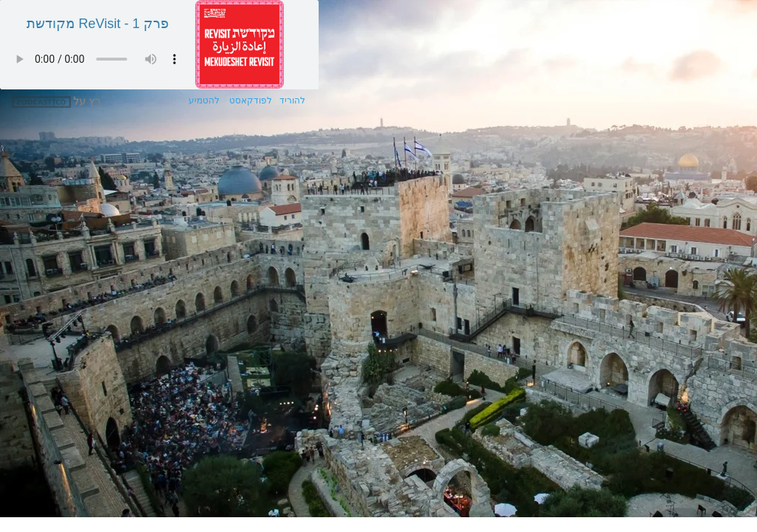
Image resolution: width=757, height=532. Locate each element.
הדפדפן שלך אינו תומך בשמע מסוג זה (97, 59)
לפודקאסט (248, 100)
